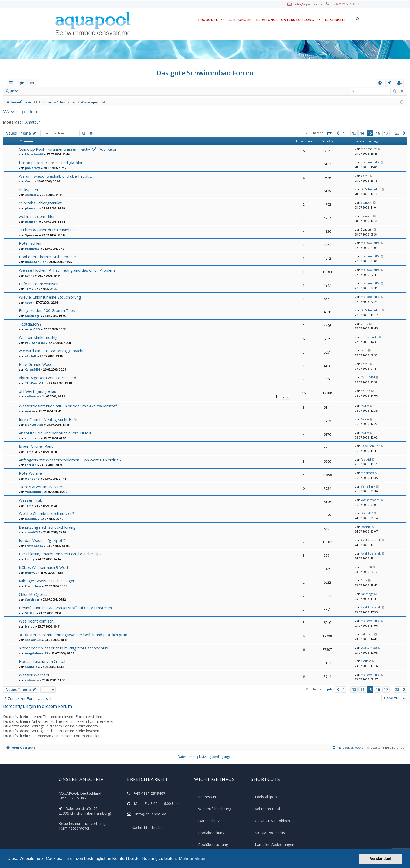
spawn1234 (33, 639)
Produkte (207, 20)
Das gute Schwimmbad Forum (205, 73)
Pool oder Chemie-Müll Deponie (47, 257)
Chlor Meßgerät (32, 594)
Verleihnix (32, 491)
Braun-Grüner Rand (36, 446)
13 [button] (354, 133)
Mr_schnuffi (33, 154)
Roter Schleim (31, 243)
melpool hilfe (368, 162)
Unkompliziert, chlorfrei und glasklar (50, 162)
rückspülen (28, 189)
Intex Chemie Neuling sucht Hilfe (47, 419)
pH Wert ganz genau (37, 391)
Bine (363, 580)
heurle (364, 391)
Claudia (30, 666)
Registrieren (56, 91)
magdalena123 (35, 653)
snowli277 (32, 532)
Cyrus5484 (32, 369)
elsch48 (30, 195)
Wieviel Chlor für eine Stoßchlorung (50, 297)
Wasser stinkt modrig (37, 337)
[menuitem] (380, 83)
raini (363, 350)
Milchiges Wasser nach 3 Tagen (46, 580)
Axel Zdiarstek (369, 540)
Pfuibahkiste (33, 343)
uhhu (363, 324)
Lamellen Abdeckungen (274, 845)
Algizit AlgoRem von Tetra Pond (46, 377)
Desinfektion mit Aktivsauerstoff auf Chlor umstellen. (64, 607)
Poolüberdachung (211, 845)
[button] (328, 133)
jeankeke (31, 248)
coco (28, 302)
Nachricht (335, 20)
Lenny (29, 275)
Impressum (205, 798)
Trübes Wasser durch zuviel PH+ (47, 230)
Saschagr (31, 316)
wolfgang (31, 478)
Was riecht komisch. (36, 621)
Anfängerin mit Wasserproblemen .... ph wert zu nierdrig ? (69, 459)
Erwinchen (32, 586)
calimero (31, 396)
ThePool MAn (34, 383)
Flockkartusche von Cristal (42, 661)
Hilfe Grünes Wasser (37, 364)
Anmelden (33, 91)
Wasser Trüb (30, 500)
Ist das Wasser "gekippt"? (41, 540)
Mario (364, 405)
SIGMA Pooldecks (270, 833)
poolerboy (32, 168)
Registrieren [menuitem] (401, 84)
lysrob (29, 626)
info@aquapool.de (310, 4)
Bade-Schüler (34, 262)
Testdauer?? (30, 324)
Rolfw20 (30, 572)
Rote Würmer (30, 473)
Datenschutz (207, 821)
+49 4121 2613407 (346, 4)
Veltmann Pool (267, 810)
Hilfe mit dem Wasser (37, 284)
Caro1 (29, 181)
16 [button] (378, 133)
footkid (30, 464)
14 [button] (362, 133)
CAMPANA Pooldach (272, 821)
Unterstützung (298, 20)
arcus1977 (32, 329)
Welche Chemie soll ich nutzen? (47, 513)
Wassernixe (368, 647)
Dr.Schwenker (369, 189)
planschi (31, 208)
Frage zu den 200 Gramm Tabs (46, 310)
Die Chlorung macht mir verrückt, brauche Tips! (60, 553)
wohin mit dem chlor (36, 216)
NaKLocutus (33, 424)
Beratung (266, 20)
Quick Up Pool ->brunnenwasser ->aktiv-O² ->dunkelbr (66, 149)
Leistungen (239, 20)
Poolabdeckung (209, 833)
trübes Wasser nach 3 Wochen (45, 567)
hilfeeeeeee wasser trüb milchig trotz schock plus (61, 648)
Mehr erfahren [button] (192, 858)
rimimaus (31, 438)
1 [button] (343, 133)
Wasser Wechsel (33, 674)
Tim (27, 289)
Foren (29, 83)
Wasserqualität (19, 111)
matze (29, 411)
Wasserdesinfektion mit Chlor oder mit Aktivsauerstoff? (66, 405)
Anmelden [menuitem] (391, 84)
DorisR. (365, 527)
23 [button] (397, 133)
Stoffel (29, 613)
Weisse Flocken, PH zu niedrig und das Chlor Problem (66, 270)
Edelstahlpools (267, 798)
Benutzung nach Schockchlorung (47, 527)
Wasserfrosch (369, 500)
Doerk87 (30, 518)
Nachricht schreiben (146, 829)
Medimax (366, 473)
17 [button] (386, 133)
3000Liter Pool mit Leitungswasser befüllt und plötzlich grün (70, 634)
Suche (14, 91)
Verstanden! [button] (381, 859)
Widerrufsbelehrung (212, 810)
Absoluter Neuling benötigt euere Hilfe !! (53, 432)
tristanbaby (33, 545)
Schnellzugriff (12, 84)
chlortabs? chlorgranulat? (41, 203)
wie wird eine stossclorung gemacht (50, 351)
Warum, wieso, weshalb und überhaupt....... (56, 176)
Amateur (30, 122)
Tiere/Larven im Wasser (39, 486)
